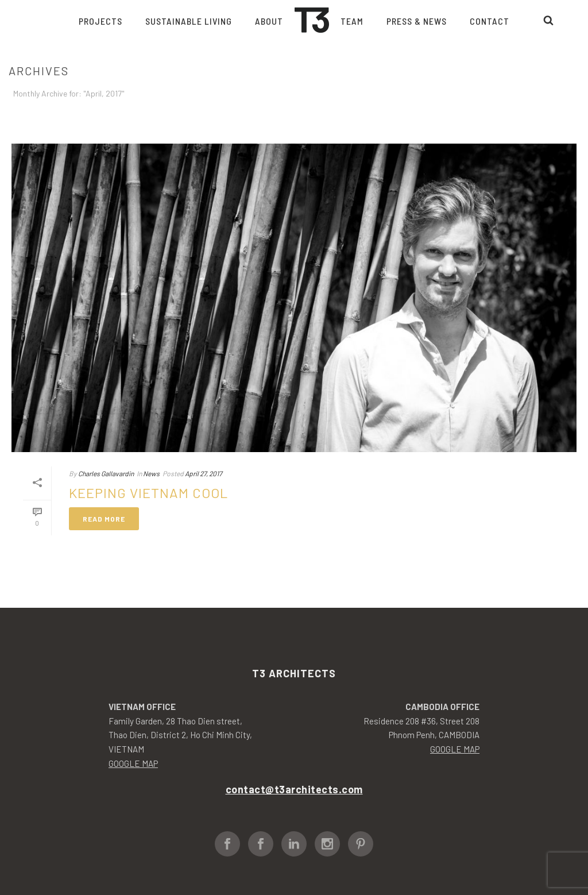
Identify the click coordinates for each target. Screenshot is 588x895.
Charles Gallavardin (106, 473)
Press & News (417, 21)
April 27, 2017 (204, 473)
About (269, 21)
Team (352, 21)
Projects (100, 21)
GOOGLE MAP (133, 763)
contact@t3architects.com (294, 789)
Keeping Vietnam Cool (148, 493)
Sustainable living (189, 21)
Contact (490, 21)
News (151, 473)
